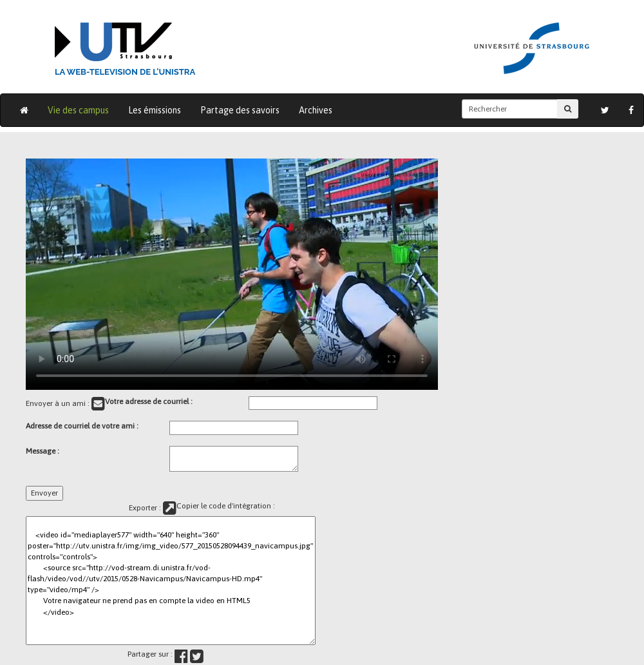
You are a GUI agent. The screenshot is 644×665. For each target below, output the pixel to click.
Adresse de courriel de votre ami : (82, 426)
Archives (316, 110)
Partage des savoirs (240, 110)
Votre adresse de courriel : (149, 401)
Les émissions (155, 110)
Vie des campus (78, 110)
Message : (43, 451)
